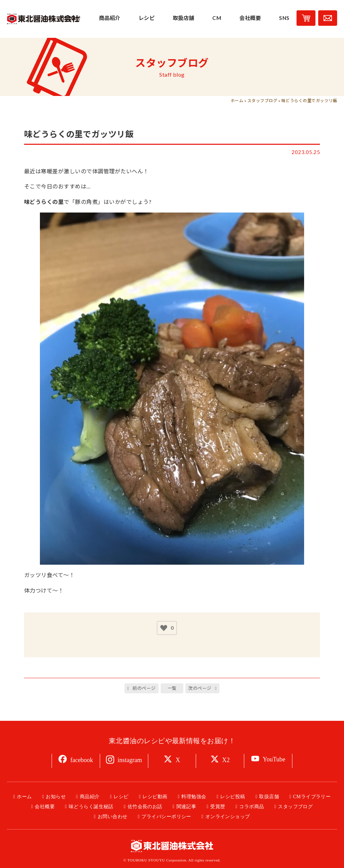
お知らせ (56, 797)
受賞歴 (218, 807)
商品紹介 (90, 797)
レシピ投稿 (233, 797)
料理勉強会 (194, 797)
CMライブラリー (312, 797)
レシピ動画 (155, 797)
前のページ (144, 688)
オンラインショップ (228, 817)
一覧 (172, 688)
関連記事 (186, 807)
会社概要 (45, 807)
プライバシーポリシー (166, 817)
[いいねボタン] (164, 628)
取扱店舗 (269, 797)
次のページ (200, 688)
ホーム (237, 101)
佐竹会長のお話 (145, 807)
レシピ (121, 797)
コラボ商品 (251, 807)
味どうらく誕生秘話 (91, 807)
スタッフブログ (262, 101)
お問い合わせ (113, 817)
